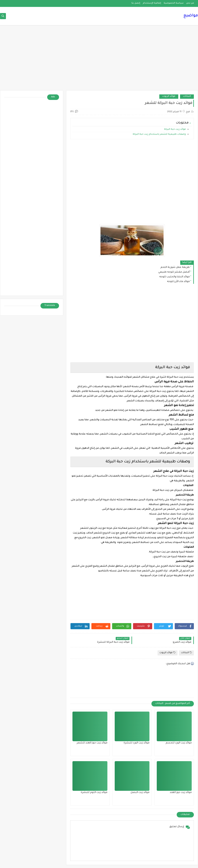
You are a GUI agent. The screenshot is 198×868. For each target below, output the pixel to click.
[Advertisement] (99, 60)
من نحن (190, 3)
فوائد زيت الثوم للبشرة (94, 793)
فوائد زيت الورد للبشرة (137, 743)
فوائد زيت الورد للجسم (179, 743)
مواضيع (191, 16)
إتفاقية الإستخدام (152, 3)
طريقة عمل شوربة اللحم (175, 267)
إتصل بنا (136, 3)
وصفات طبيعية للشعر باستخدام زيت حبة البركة (159, 134)
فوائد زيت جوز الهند (181, 793)
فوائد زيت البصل (140, 793)
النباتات (187, 96)
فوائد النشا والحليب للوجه (175, 277)
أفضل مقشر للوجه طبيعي (174, 272)
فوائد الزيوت (169, 96)
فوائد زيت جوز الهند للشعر (92, 743)
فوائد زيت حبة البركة (175, 129)
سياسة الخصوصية (174, 3)
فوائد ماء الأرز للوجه (178, 282)
